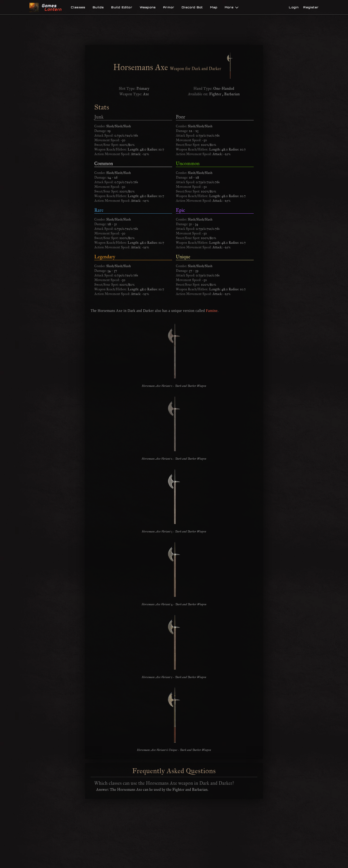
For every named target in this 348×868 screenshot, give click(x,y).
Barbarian (232, 94)
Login (294, 7)
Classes (78, 7)
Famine (212, 311)
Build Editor (122, 7)
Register (311, 7)
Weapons (148, 7)
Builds (98, 7)
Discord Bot (192, 7)
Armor (169, 7)
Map (214, 7)
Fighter (215, 94)
